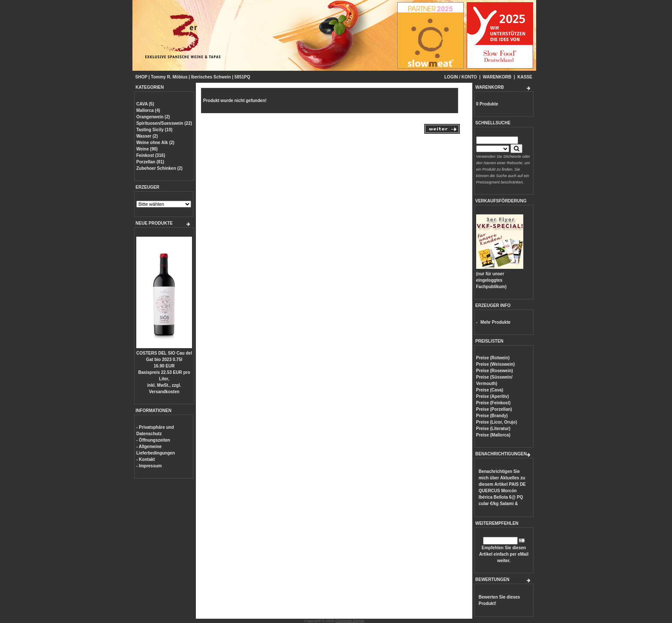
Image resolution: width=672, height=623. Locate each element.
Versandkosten (164, 392)
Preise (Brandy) (492, 416)
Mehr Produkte (495, 322)
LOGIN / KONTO (461, 77)
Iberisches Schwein (211, 77)
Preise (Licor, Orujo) (497, 422)
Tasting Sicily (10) (154, 130)
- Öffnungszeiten (153, 440)
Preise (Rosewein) (495, 371)
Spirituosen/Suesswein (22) (164, 123)
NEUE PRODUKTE (154, 223)
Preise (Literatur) (493, 429)
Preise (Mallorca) (493, 435)
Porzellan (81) (150, 162)
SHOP (141, 77)
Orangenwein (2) (153, 117)
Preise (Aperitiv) (493, 396)
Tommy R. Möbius (169, 77)
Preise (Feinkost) (493, 403)
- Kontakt (145, 459)
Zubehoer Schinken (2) (159, 168)
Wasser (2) (147, 136)
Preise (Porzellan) (494, 409)
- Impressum (149, 466)
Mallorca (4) (148, 110)
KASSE (525, 77)
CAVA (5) (145, 104)
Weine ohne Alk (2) (155, 143)
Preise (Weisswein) (495, 364)
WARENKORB (497, 77)
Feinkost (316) (151, 155)
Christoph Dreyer (350, 621)
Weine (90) (147, 149)
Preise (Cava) (490, 390)
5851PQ (242, 77)
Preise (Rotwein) (493, 358)
